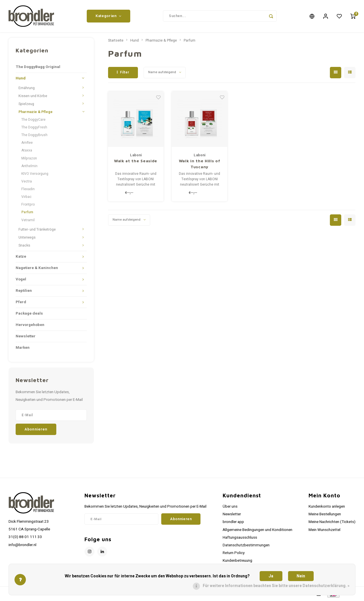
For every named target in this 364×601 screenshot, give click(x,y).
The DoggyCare (33, 120)
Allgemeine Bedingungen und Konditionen (258, 530)
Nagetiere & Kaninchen (37, 268)
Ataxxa (27, 151)
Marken (23, 348)
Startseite (116, 41)
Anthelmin (29, 167)
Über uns (230, 507)
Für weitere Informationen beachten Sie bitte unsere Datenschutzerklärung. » (276, 586)
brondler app (233, 523)
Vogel (21, 280)
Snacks (24, 246)
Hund (21, 79)
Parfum (27, 213)
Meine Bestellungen (325, 515)
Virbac (26, 198)
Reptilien (24, 291)
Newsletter (26, 337)
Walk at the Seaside (136, 161)
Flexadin (28, 190)
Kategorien (108, 16)
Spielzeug (26, 104)
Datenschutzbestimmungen (246, 546)
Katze (21, 257)
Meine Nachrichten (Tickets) (332, 523)
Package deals (29, 314)
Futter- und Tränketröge (37, 230)
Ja (271, 576)
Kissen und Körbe (33, 97)
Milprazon (29, 159)
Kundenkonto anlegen (327, 507)
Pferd (21, 303)
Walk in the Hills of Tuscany (200, 164)
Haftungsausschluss (240, 538)
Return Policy (234, 553)
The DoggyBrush (34, 136)
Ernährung (27, 89)
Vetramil (28, 221)
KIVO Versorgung (35, 174)
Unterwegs (27, 238)
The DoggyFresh (34, 128)
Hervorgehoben (30, 325)
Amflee (27, 143)
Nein (301, 576)
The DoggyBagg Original (38, 67)
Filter (123, 73)
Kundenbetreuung (237, 561)
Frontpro (28, 205)
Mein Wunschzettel (324, 530)
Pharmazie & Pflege (36, 112)
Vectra (27, 182)
